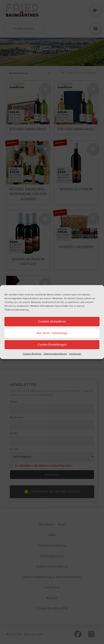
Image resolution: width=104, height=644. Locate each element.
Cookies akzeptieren (52, 321)
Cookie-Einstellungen (52, 345)
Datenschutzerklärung (55, 353)
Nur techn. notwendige (52, 333)
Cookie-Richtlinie (32, 353)
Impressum (75, 353)
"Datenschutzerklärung (17, 309)
